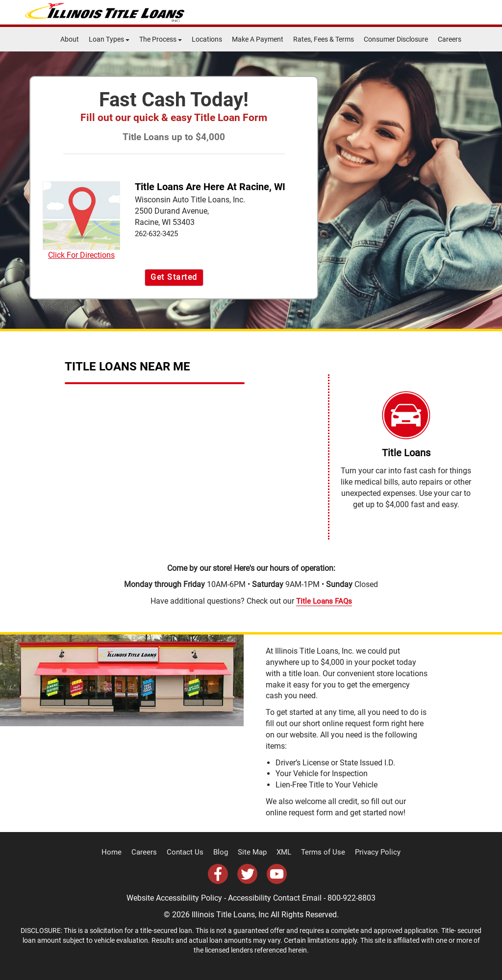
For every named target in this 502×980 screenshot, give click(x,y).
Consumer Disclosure (396, 39)
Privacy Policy (370, 853)
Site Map (253, 853)
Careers (450, 39)
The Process (161, 39)
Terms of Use (320, 853)
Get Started (174, 277)
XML (283, 853)
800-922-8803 (351, 897)
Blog (223, 853)
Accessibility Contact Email (275, 897)
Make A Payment (258, 39)
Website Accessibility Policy (174, 897)
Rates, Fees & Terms (324, 39)
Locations (207, 39)
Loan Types (109, 39)
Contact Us (189, 853)
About (70, 39)
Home (120, 853)
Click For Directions (81, 220)
